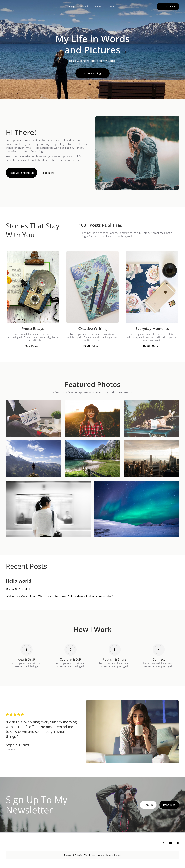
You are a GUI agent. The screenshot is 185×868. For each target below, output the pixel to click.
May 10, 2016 (13, 589)
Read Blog (48, 173)
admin (28, 589)
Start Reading (92, 73)
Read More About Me (21, 173)
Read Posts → (33, 346)
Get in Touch (168, 7)
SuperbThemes (114, 855)
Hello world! (19, 581)
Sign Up (148, 805)
